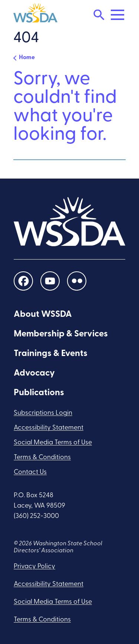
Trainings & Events (51, 354)
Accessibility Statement (49, 428)
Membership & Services (61, 334)
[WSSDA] (35, 15)
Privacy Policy (34, 567)
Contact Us (30, 472)
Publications (39, 393)
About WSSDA (43, 315)
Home (27, 58)
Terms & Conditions (42, 457)
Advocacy (34, 373)
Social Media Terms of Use (53, 443)
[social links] (23, 281)
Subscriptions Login (43, 413)
